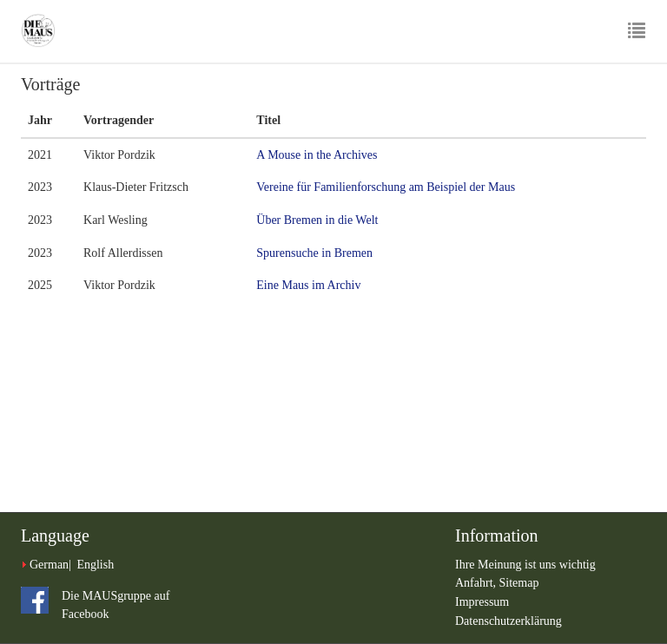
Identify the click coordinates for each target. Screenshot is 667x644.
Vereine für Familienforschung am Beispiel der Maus (386, 187)
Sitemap (519, 583)
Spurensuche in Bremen (314, 253)
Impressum (482, 602)
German (49, 565)
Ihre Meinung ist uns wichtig (525, 565)
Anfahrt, (477, 583)
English (95, 565)
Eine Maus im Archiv (308, 285)
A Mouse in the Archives (317, 155)
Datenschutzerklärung (509, 621)
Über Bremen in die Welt (317, 220)
